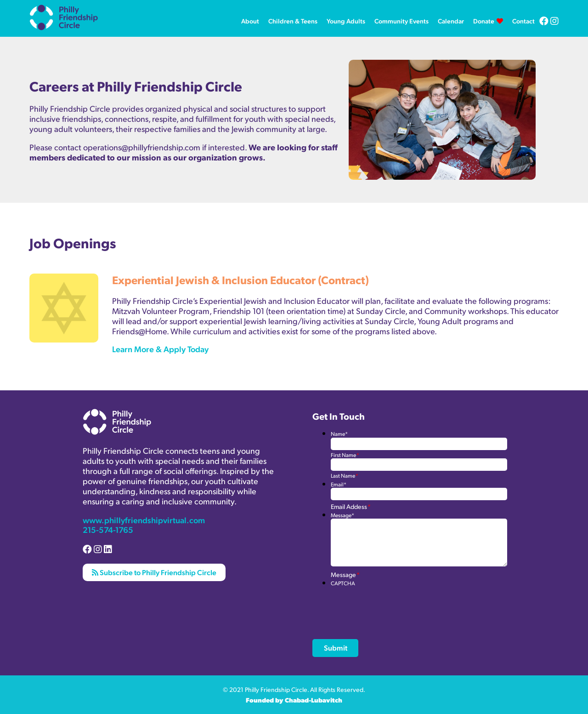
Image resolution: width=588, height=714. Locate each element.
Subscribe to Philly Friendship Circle (154, 572)
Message (342, 515)
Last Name (344, 476)
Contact (523, 21)
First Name (345, 455)
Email (339, 484)
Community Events (401, 21)
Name (339, 434)
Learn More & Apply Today (160, 349)
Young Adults (346, 21)
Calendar (451, 21)
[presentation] (401, 605)
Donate (484, 21)
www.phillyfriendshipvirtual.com (144, 520)
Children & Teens (293, 21)
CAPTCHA (343, 583)
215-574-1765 (108, 529)
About (250, 21)
